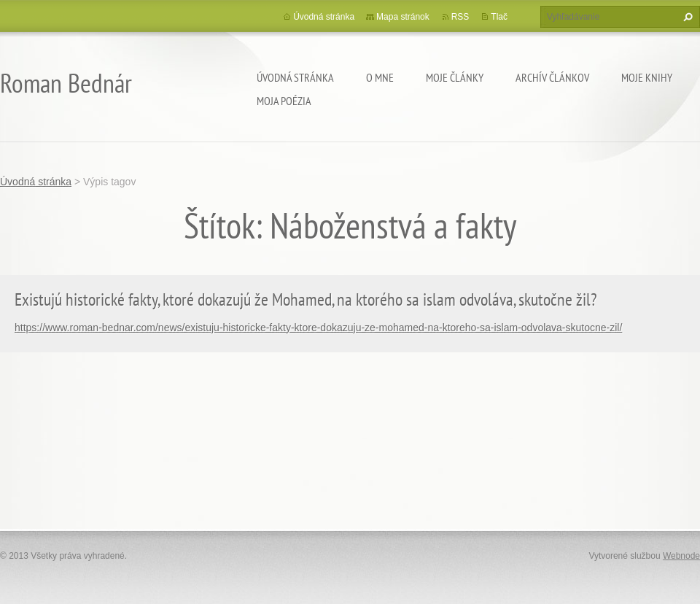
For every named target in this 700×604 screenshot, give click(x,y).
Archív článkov (552, 77)
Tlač (499, 17)
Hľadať (686, 17)
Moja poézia (284, 101)
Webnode (681, 556)
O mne (380, 77)
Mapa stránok (403, 17)
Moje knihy (647, 77)
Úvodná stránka (295, 77)
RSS (460, 17)
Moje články (455, 77)
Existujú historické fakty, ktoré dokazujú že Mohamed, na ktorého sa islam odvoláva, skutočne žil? (306, 299)
